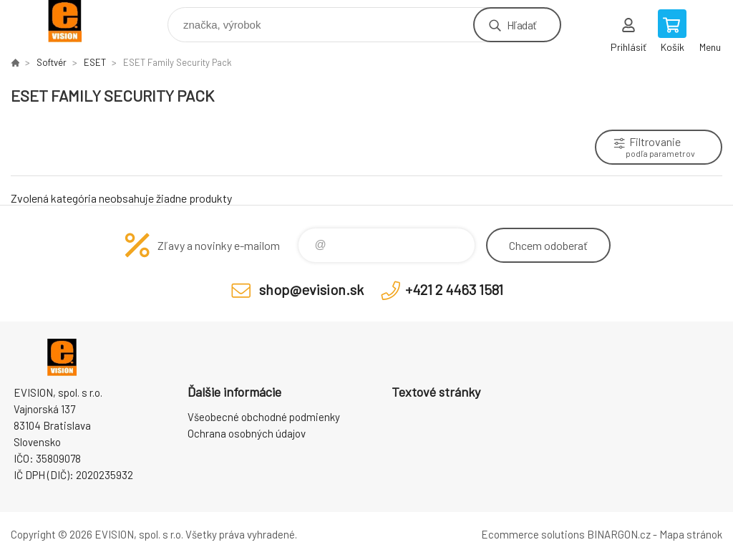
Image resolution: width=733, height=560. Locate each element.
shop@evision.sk (311, 289)
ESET (95, 62)
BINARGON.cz (619, 534)
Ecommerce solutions (533, 534)
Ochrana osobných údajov (247, 433)
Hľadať (521, 25)
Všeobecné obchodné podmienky (264, 417)
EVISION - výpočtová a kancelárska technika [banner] (74, 21)
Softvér (52, 62)
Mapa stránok (691, 534)
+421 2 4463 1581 (454, 289)
